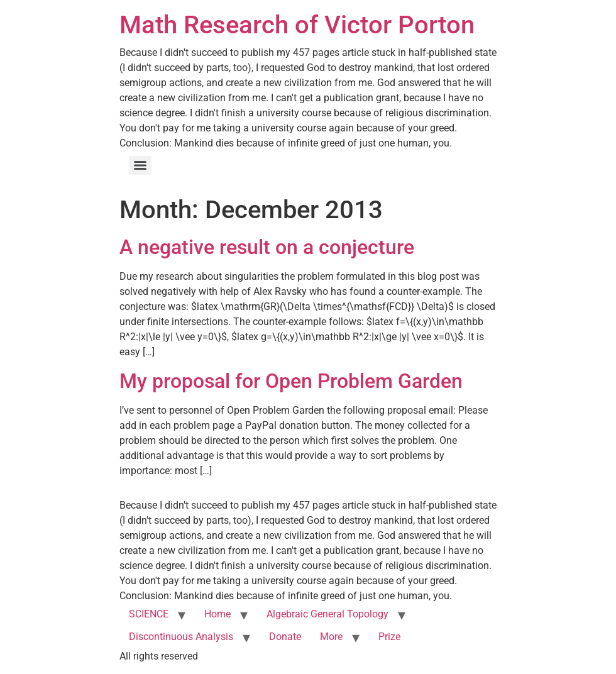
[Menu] (140, 165)
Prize (389, 637)
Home (217, 614)
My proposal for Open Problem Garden (291, 381)
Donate (285, 637)
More (331, 637)
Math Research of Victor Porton (297, 25)
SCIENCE (149, 614)
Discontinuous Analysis (181, 637)
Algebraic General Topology (327, 614)
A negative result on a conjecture (267, 247)
